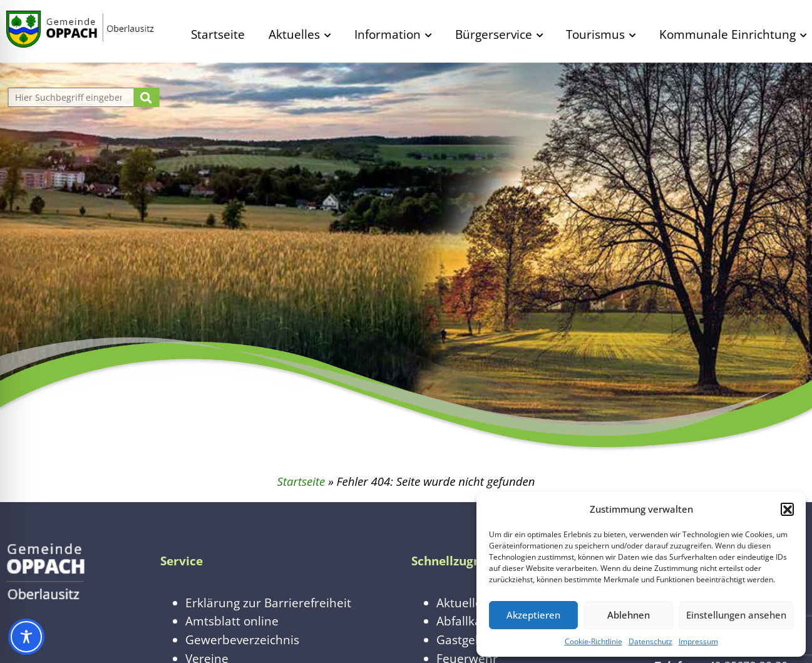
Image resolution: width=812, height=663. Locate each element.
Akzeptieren (533, 615)
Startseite (218, 34)
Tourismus (595, 34)
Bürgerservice (494, 34)
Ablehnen (629, 615)
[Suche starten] (146, 97)
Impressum (698, 641)
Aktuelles (294, 34)
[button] (787, 509)
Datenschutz (650, 641)
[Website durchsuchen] (73, 97)
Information (388, 34)
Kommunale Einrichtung (727, 34)
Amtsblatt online (232, 621)
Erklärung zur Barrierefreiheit (268, 603)
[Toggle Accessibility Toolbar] (26, 637)
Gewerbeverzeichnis (242, 640)
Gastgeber (465, 640)
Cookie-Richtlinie (594, 641)
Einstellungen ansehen (736, 615)
